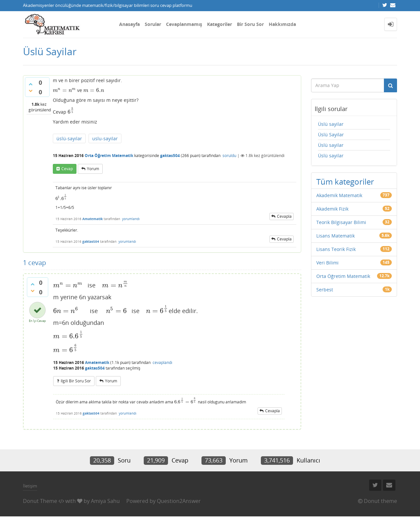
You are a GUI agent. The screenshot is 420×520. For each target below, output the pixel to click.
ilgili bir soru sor (76, 381)
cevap (67, 169)
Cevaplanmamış (184, 24)
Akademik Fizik (332, 209)
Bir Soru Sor (250, 24)
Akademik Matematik (339, 195)
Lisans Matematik (336, 236)
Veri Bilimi (327, 263)
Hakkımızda (282, 24)
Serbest (325, 290)
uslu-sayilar (105, 138)
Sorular (153, 24)
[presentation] (64, 90)
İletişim (30, 486)
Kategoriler (220, 24)
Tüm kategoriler (345, 181)
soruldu (229, 156)
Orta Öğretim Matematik (109, 156)
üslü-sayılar (69, 138)
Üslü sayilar (331, 124)
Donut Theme (40, 501)
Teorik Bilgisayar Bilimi (341, 222)
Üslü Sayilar (331, 135)
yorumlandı (131, 219)
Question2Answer (179, 501)
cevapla (284, 216)
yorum (93, 169)
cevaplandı (162, 362)
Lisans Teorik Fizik (336, 249)
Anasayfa (129, 24)
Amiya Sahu (105, 501)
